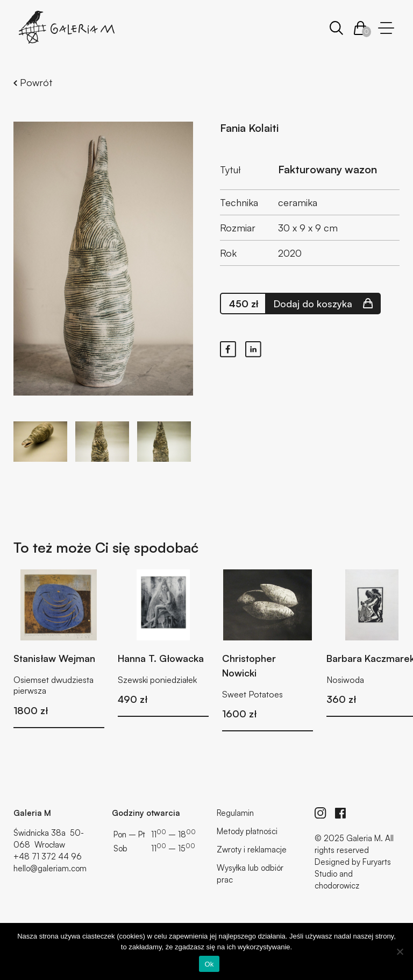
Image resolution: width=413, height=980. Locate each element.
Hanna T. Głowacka (161, 658)
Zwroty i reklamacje (252, 849)
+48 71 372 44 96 (48, 856)
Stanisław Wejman (54, 658)
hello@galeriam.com (50, 868)
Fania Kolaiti (249, 128)
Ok (209, 964)
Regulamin (235, 813)
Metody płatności (247, 831)
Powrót (33, 82)
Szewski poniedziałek (157, 680)
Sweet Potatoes (252, 694)
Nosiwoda (345, 680)
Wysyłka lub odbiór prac (250, 874)
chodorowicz (337, 886)
